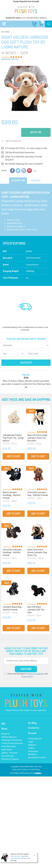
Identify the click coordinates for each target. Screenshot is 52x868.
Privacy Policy (27, 676)
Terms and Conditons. (21, 769)
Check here (11, 710)
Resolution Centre (37, 757)
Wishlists (33, 754)
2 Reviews (7, 490)
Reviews (36, 181)
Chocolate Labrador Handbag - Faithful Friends (12, 552)
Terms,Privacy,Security (12, 743)
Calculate (26, 363)
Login (31, 742)
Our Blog (32, 723)
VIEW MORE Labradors (10, 59)
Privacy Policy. (35, 769)
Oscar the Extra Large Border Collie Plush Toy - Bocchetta (19, 857)
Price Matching (9, 746)
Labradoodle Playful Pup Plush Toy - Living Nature (13, 438)
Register (32, 745)
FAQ (3, 724)
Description (18, 181)
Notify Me (36, 132)
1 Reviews (32, 432)
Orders (31, 748)
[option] (26, 88)
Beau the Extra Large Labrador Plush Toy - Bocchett (37, 438)
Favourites (33, 751)
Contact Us (34, 728)
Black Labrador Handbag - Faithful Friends (12, 495)
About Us (6, 734)
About (4, 729)
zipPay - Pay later (10, 753)
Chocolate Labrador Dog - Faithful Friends (38, 494)
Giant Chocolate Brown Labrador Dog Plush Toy (37, 552)
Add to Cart (14, 456)
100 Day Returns (9, 737)
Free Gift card (8, 756)
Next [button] (48, 89)
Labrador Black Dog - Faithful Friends (13, 608)
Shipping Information (12, 740)
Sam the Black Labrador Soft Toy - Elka (36, 610)
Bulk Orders (7, 749)
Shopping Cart (35, 738)
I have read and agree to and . (26, 675)
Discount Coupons (10, 759)
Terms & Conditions (36, 674)
